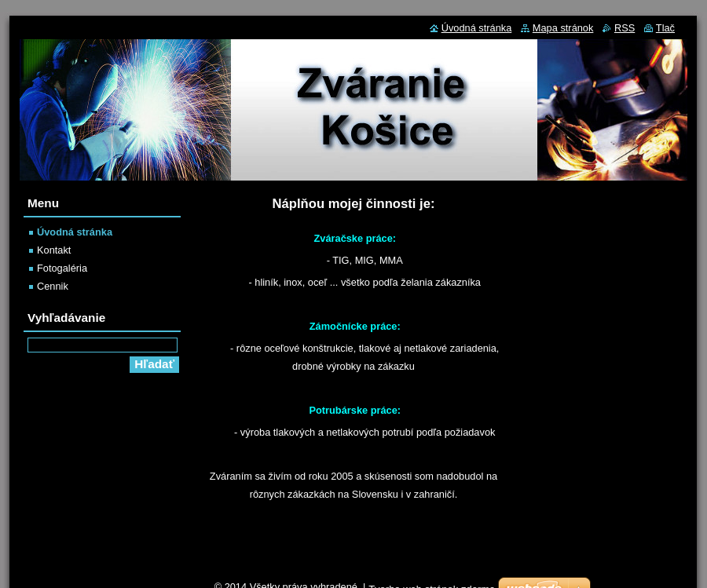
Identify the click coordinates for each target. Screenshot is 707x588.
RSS (625, 28)
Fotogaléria (62, 268)
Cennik (53, 286)
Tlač (665, 28)
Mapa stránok (563, 28)
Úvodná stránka (75, 232)
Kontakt (54, 250)
